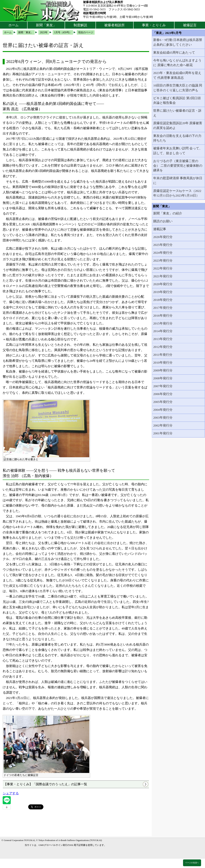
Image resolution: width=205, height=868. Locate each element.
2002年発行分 (163, 425)
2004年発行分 (163, 410)
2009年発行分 (163, 370)
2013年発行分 (163, 339)
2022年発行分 (163, 268)
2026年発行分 (163, 237)
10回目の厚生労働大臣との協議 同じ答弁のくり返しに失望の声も (178, 88)
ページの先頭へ (192, 863)
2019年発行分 (163, 292)
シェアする (11, 793)
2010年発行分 (163, 363)
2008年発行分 (163, 378)
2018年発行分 (163, 300)
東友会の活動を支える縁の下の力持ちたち (177, 138)
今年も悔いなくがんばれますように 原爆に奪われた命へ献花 (177, 63)
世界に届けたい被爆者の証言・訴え (177, 113)
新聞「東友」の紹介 (168, 213)
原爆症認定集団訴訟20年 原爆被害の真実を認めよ (178, 125)
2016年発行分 (163, 316)
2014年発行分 (163, 331)
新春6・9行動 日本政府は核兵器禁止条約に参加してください (178, 42)
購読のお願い (163, 221)
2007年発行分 (163, 386)
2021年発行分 (163, 276)
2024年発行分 (163, 253)
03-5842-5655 (98, 9)
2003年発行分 (163, 418)
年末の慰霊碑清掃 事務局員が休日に (178, 180)
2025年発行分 (163, 245)
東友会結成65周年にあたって (174, 53)
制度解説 (80, 25)
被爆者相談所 (114, 25)
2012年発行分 (163, 347)
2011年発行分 (163, 355)
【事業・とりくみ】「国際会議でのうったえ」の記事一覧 (45, 784)
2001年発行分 (163, 433)
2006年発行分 (163, 394)
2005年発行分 (163, 402)
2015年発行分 (163, 323)
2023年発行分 (163, 261)
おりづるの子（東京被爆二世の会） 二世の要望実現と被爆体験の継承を (178, 166)
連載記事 (160, 229)
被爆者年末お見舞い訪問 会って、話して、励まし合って (178, 151)
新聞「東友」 (46, 25)
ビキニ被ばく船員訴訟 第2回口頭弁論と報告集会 (177, 100)
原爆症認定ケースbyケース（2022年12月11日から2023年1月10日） (177, 193)
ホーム (13, 25)
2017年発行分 (163, 308)
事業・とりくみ (154, 25)
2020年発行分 (163, 284)
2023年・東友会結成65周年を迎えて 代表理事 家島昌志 (177, 75)
